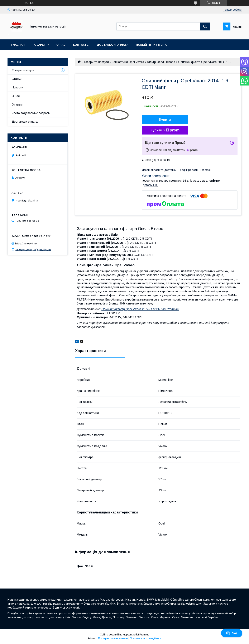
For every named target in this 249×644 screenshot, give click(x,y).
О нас (61, 45)
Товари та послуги (96, 62)
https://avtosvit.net (26, 243)
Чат (232, 633)
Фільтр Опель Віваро (161, 62)
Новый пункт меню (152, 45)
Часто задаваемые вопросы (31, 113)
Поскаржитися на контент (113, 638)
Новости (17, 87)
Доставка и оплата (113, 45)
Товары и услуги (23, 70)
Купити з (165, 130)
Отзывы (17, 104)
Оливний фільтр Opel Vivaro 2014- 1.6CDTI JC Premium (140, 309)
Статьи (17, 79)
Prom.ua (144, 635)
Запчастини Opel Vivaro (128, 62)
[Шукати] (205, 26)
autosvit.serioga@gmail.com (33, 249)
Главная (18, 45)
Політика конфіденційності (146, 638)
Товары (38, 45)
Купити (165, 120)
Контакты (81, 45)
